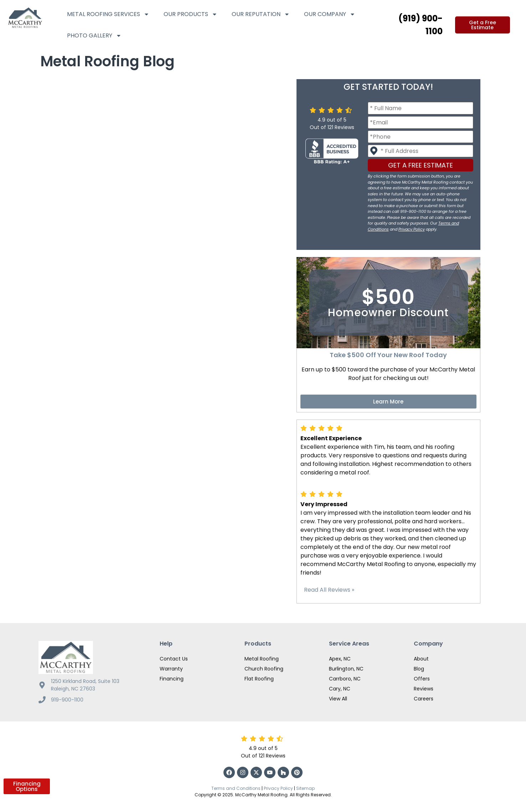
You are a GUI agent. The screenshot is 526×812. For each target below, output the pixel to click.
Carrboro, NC (345, 679)
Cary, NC (340, 689)
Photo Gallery (94, 36)
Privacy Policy (412, 229)
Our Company (330, 14)
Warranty (171, 669)
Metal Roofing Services (108, 14)
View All (338, 699)
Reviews (424, 689)
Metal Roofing (262, 659)
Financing (172, 679)
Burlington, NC (346, 669)
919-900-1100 (67, 700)
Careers (424, 699)
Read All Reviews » (329, 590)
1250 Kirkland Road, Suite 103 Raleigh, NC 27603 (85, 685)
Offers (422, 679)
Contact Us (174, 659)
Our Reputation (261, 14)
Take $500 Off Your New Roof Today (388, 355)
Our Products (190, 14)
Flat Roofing (259, 679)
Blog (419, 669)
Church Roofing (264, 669)
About (421, 659)
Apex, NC (340, 659)
